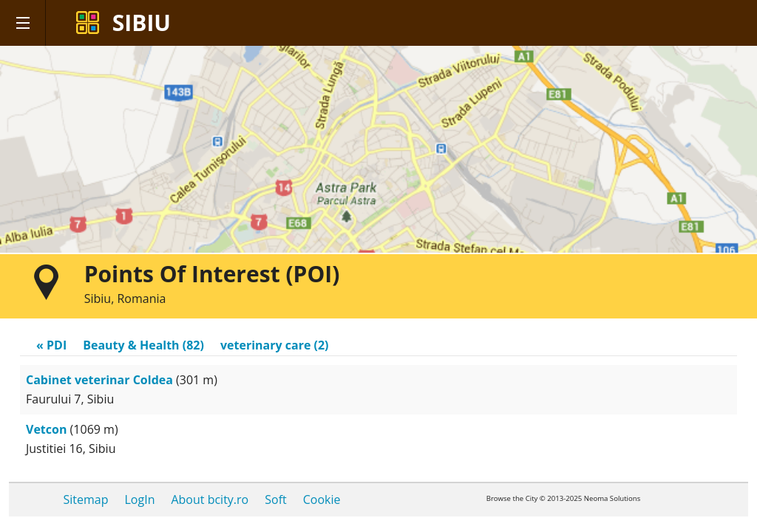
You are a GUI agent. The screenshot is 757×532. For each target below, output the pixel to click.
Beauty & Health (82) (143, 345)
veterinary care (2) (275, 345)
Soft (275, 499)
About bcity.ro (210, 499)
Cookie (322, 499)
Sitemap (86, 499)
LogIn (140, 499)
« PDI (51, 345)
